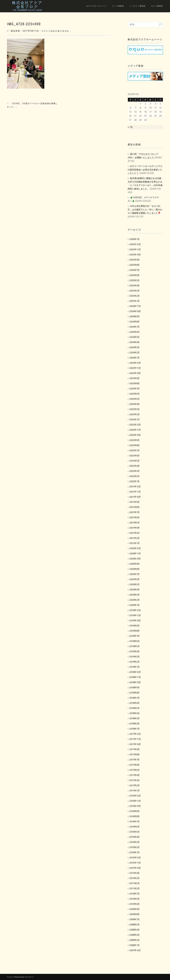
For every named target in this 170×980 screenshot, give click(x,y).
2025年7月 (135, 270)
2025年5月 (135, 280)
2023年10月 (135, 373)
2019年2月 (135, 662)
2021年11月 (135, 492)
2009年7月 (135, 919)
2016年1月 (135, 852)
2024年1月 (135, 358)
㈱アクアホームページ (96, 6)
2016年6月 (135, 827)
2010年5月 (135, 899)
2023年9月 (135, 378)
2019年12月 (135, 610)
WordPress (29, 977)
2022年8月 (135, 445)
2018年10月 (135, 682)
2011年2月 (135, 888)
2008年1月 (135, 945)
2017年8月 (135, 754)
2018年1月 (135, 729)
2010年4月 (135, 904)
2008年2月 (135, 940)
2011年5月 (135, 883)
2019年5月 (135, 646)
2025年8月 (135, 265)
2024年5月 (135, 337)
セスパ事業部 (157, 6)
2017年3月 (135, 780)
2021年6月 (135, 517)
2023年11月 (135, 368)
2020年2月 (135, 600)
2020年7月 (135, 574)
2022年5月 (135, 461)
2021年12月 (135, 486)
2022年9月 (135, 440)
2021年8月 (135, 507)
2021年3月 (135, 533)
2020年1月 (135, 605)
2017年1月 (135, 790)
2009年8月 (135, 914)
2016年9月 (135, 811)
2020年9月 (135, 564)
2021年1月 (135, 543)
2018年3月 (135, 718)
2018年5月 (135, 708)
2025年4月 (135, 285)
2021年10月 (135, 497)
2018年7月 (135, 698)
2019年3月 (135, 656)
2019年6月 (135, 641)
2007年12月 (135, 950)
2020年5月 (135, 584)
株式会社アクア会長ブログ (27, 5)
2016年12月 (135, 796)
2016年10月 (135, 806)
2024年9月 (135, 316)
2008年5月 (135, 924)
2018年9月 (135, 687)
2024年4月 (135, 342)
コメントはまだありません (55, 31)
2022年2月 (135, 476)
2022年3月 (135, 471)
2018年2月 (135, 723)
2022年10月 (135, 435)
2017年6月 (135, 765)
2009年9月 (135, 909)
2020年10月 (135, 559)
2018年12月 (135, 672)
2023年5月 (135, 399)
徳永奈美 (15, 31)
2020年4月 (135, 589)
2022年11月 (135, 430)
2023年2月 (135, 414)
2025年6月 (135, 275)
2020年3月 (135, 595)
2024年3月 (135, 347)
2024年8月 (135, 322)
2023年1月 (135, 419)
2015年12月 (135, 857)
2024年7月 (135, 327)
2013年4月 (135, 873)
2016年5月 (135, 832)
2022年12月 (135, 425)
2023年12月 (135, 363)
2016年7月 (135, 821)
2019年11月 (135, 615)
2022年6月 (135, 456)
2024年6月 (135, 332)
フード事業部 (118, 6)
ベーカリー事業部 (137, 6)
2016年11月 (135, 801)
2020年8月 (135, 569)
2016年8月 (135, 816)
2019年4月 (135, 651)
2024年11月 (135, 306)
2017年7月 (135, 760)
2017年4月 (135, 775)
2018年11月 (135, 677)
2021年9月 (135, 502)
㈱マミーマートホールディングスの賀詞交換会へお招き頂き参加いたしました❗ (145, 170)
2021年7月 (135, 512)
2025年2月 (135, 296)
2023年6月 (135, 394)
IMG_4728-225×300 (24, 24)
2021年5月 (135, 523)
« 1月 (130, 127)
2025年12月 (135, 244)
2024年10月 (135, 311)
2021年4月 (135, 528)
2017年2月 (135, 785)
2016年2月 (135, 847)
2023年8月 (135, 383)
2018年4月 (135, 713)
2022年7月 (135, 450)
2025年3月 (135, 291)
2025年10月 (135, 255)
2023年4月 (135, 404)
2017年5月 (135, 770)
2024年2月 (135, 352)
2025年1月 (135, 301)
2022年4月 (135, 466)
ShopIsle (11, 977)
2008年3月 (135, 935)
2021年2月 (135, 538)
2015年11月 (135, 863)
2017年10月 (135, 744)
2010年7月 (135, 894)
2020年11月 (135, 553)
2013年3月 (135, 878)
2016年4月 (135, 837)
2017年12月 (135, 734)
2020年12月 (135, 548)
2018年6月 (135, 703)
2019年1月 (135, 667)
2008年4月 (135, 930)
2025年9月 (135, 260)
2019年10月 (135, 620)
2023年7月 (135, 389)
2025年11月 (135, 249)
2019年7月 (135, 636)
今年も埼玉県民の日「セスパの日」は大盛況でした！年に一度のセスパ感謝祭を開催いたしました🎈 (145, 209)
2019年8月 (135, 631)
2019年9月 (135, 626)
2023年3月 (135, 409)
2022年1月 (135, 481)
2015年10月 (135, 868)
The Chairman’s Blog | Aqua (27, 10)
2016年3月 (135, 842)
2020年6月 (135, 579)
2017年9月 (135, 749)
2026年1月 (135, 239)
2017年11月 (135, 739)
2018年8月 (135, 693)
